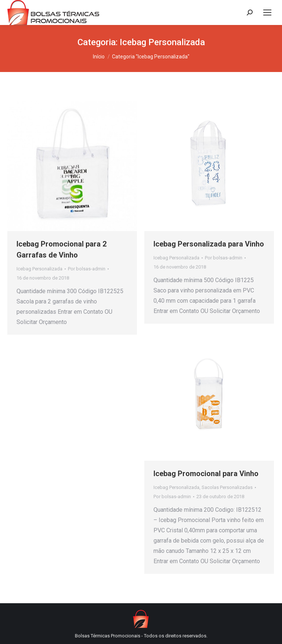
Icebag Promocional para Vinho (206, 474)
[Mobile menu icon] (267, 12)
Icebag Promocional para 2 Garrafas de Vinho (62, 249)
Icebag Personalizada (39, 269)
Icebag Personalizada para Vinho (209, 244)
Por (87, 269)
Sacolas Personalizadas (227, 487)
